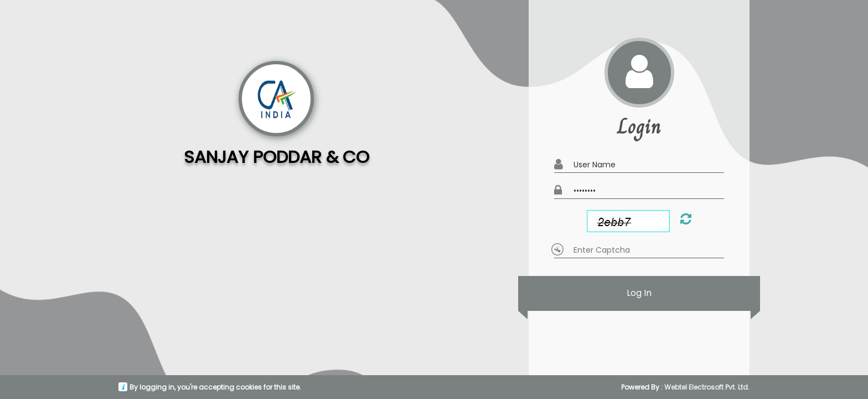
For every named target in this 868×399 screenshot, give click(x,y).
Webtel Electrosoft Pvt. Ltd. (707, 387)
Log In (639, 293)
